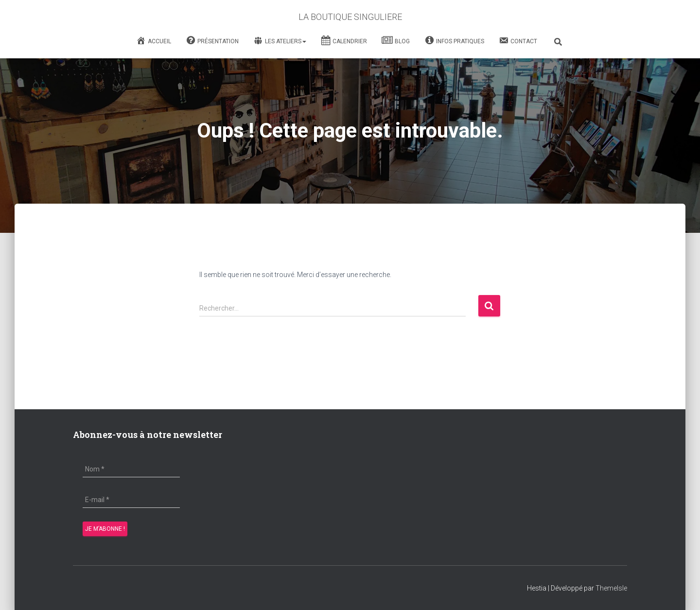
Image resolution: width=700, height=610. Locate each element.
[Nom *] (131, 469)
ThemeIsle (611, 588)
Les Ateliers (280, 41)
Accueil (154, 40)
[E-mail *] (131, 500)
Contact (518, 40)
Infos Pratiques (454, 41)
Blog (396, 41)
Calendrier (344, 41)
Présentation (212, 41)
